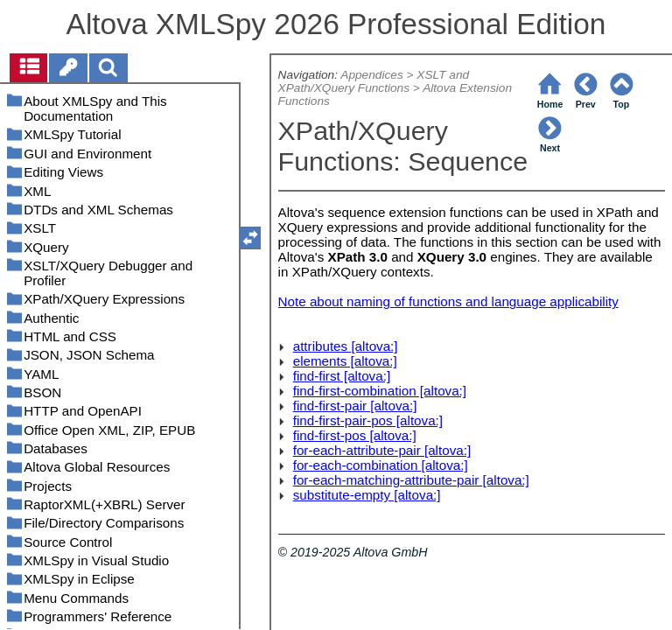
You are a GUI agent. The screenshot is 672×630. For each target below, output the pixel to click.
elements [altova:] (345, 361)
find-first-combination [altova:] (380, 391)
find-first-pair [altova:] (355, 406)
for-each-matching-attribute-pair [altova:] (411, 480)
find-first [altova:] (342, 376)
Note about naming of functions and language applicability (448, 301)
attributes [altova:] (346, 346)
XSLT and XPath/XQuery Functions (374, 81)
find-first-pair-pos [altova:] (368, 420)
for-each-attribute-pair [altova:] (382, 450)
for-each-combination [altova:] (381, 465)
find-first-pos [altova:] (355, 435)
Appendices (371, 75)
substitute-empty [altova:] (367, 495)
